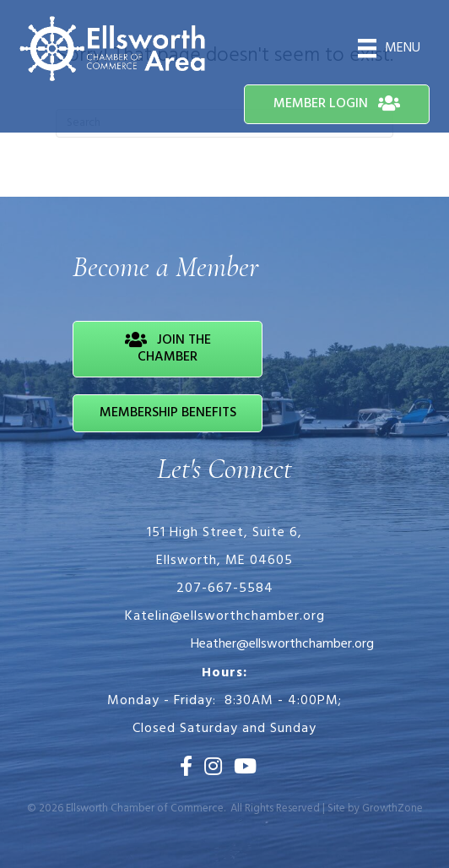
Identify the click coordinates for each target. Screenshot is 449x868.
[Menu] (389, 48)
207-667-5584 (225, 589)
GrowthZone (392, 808)
